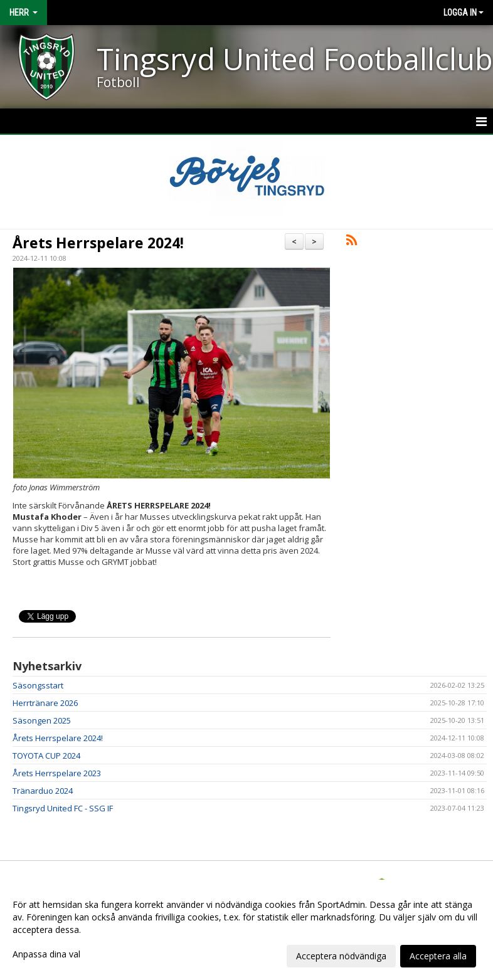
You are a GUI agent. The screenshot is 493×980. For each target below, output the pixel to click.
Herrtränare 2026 (45, 703)
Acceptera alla (438, 956)
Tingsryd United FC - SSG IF (63, 808)
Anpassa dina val (46, 954)
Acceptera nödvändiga (341, 956)
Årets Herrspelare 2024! (98, 243)
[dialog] (246, 930)
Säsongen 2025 (42, 720)
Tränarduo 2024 (43, 791)
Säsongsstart (38, 685)
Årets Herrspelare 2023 (57, 773)
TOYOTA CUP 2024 (46, 756)
